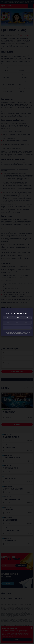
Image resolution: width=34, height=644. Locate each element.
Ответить (17, 328)
